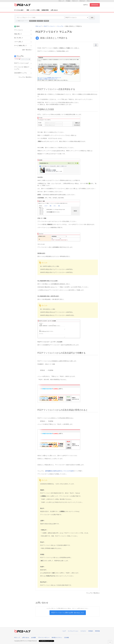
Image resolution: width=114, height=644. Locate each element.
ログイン (86, 5)
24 (77, 17)
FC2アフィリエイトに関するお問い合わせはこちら (68, 613)
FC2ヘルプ (39, 26)
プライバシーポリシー (44, 638)
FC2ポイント (33, 21)
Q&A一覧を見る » (27, 50)
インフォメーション (73, 631)
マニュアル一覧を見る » (93, 593)
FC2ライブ (75, 1)
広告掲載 (67, 638)
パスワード (40, 21)
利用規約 (91, 631)
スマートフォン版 (26, 59)
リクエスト (83, 631)
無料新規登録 (95, 5)
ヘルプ (64, 631)
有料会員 (46, 21)
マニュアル (60, 26)
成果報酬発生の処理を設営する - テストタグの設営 (59, 471)
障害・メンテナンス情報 (33, 10)
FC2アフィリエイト (49, 26)
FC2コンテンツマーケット (93, 1)
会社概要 (33, 638)
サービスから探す (19, 10)
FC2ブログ (82, 1)
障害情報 (97, 631)
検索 (92, 18)
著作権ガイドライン (57, 638)
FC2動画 (68, 1)
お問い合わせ (54, 10)
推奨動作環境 (45, 10)
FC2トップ (61, 1)
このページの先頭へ (110, 642)
